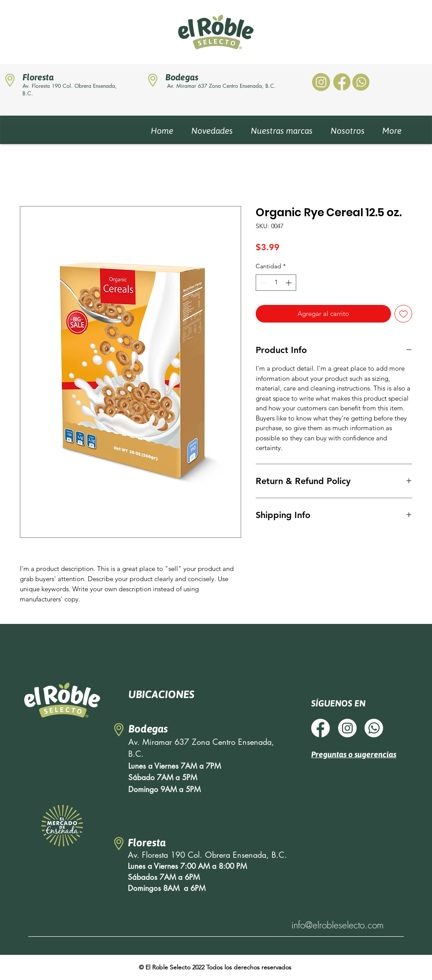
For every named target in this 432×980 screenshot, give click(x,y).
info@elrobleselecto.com (337, 925)
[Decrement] (263, 283)
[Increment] (289, 283)
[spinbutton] (276, 283)
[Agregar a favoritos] (404, 314)
